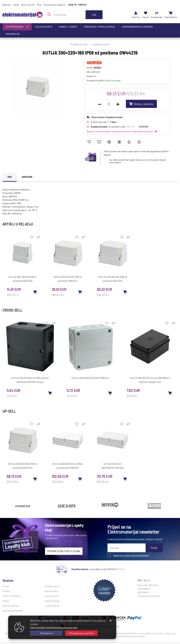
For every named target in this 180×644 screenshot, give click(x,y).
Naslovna (7, 5)
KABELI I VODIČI (68, 27)
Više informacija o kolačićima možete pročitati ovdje (54, 627)
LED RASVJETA (44, 27)
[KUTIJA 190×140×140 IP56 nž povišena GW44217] (80, 292)
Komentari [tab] (27, 177)
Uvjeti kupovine (52, 596)
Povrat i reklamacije (11, 596)
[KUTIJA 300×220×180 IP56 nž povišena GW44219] (35, 479)
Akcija (16, 5)
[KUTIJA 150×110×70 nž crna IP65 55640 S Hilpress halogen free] (170, 393)
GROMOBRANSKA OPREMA (137, 27)
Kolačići (6, 601)
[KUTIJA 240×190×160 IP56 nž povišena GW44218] (125, 292)
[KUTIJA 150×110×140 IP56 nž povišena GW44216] (35, 292)
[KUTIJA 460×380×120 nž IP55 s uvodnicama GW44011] (80, 479)
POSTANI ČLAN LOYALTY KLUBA (64, 551)
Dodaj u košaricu (141, 104)
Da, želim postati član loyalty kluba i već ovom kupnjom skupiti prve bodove (138, 161)
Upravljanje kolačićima (13, 611)
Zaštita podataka (52, 601)
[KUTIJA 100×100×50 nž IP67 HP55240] (110, 393)
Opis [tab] (10, 177)
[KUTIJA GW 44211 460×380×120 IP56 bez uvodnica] (125, 479)
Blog (39, 5)
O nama (6, 586)
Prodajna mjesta (52, 586)
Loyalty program (52, 606)
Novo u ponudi (28, 5)
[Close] (46, 633)
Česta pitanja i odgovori (55, 5)
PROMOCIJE (13, 34)
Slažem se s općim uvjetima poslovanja (131, 555)
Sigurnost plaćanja (11, 606)
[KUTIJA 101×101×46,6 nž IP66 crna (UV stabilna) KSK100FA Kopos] (50, 393)
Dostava (6, 591)
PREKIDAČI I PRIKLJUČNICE (100, 27)
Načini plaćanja (51, 591)
